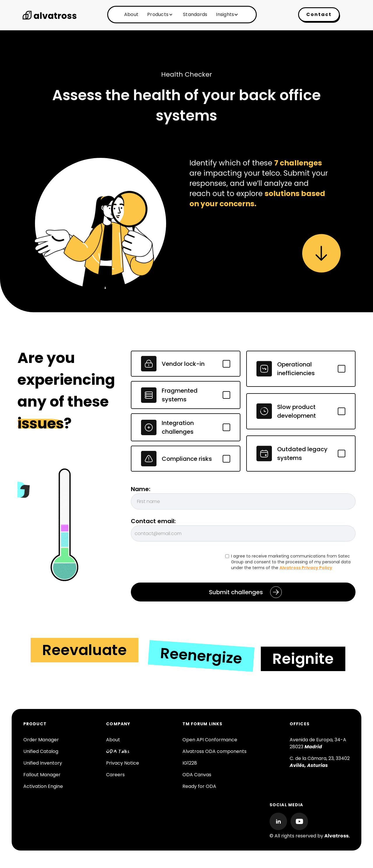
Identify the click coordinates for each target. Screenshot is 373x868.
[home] (50, 15)
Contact (319, 14)
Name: (141, 489)
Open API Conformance (210, 740)
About (131, 14)
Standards (195, 14)
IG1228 (190, 763)
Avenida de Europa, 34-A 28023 (318, 743)
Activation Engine (43, 786)
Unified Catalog (41, 751)
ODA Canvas (197, 775)
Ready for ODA (199, 786)
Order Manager (41, 740)
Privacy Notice (123, 763)
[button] (159, 15)
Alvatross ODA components (214, 751)
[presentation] (175, 564)
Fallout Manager (42, 775)
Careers (115, 775)
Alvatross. (337, 836)
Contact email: (153, 521)
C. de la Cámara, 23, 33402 (320, 762)
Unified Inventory (43, 763)
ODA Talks (118, 751)
